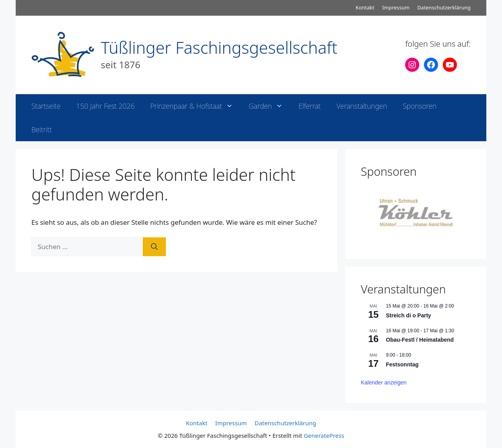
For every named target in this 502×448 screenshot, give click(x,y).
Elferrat (309, 106)
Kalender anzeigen (384, 382)
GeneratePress (324, 435)
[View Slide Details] (416, 213)
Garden (270, 106)
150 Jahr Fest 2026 (105, 106)
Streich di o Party (408, 315)
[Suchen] (154, 247)
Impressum (396, 7)
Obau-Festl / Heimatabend (420, 340)
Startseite (46, 106)
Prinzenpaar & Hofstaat (196, 106)
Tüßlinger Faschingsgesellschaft (219, 47)
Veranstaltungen (362, 106)
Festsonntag (402, 364)
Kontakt (365, 7)
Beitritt (42, 129)
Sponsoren (420, 106)
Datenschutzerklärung (444, 7)
